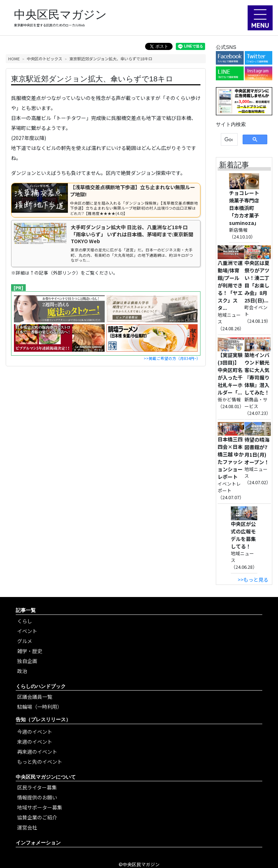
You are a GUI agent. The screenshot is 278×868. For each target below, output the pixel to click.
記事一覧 (26, 610)
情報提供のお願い (37, 797)
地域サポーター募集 (40, 807)
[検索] (229, 140)
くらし (25, 621)
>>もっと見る (253, 579)
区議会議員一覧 (35, 697)
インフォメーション (38, 843)
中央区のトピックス (44, 59)
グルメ (25, 641)
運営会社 (27, 827)
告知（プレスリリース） (43, 719)
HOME (14, 59)
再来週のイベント (37, 752)
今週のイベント (35, 732)
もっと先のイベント (40, 762)
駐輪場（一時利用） (40, 707)
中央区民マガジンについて (46, 777)
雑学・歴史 (30, 651)
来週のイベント (35, 742)
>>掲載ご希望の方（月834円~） (172, 358)
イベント (27, 631)
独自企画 (27, 661)
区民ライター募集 (37, 787)
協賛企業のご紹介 (37, 817)
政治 (22, 671)
